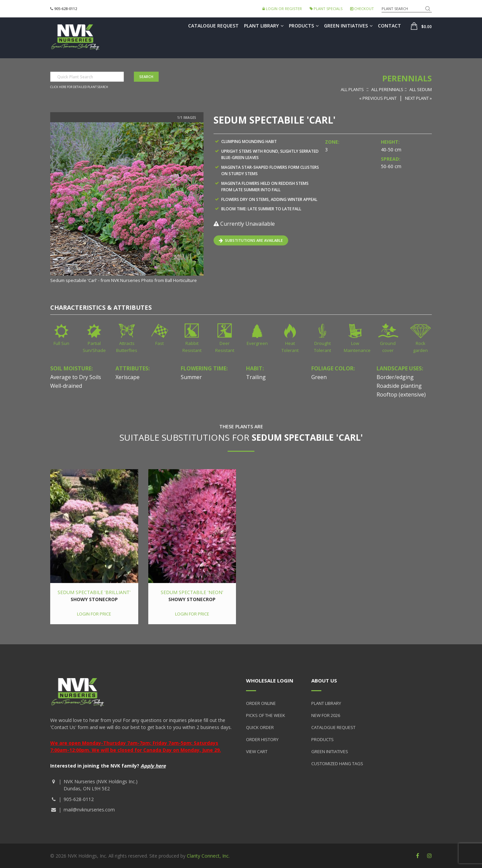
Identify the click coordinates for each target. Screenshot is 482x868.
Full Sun (61, 343)
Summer (191, 377)
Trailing (256, 377)
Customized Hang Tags (337, 764)
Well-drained (66, 386)
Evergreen (257, 343)
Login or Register (282, 9)
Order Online (261, 703)
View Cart (257, 751)
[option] (127, 203)
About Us (324, 680)
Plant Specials (326, 9)
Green (319, 377)
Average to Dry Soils (76, 377)
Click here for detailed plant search (79, 87)
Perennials (407, 78)
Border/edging (395, 377)
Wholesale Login (270, 680)
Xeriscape (128, 377)
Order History (262, 739)
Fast (159, 343)
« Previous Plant (378, 98)
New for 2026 (326, 715)
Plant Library (264, 26)
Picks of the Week (266, 715)
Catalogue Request (213, 26)
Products (304, 26)
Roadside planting (399, 386)
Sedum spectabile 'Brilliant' (94, 592)
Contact (389, 26)
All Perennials (387, 89)
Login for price (94, 614)
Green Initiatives (348, 26)
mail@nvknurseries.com (89, 810)
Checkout (362, 9)
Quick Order (260, 727)
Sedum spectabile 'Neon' (192, 592)
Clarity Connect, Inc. (208, 856)
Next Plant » (418, 98)
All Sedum (421, 89)
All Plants (352, 89)
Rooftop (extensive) (401, 394)
